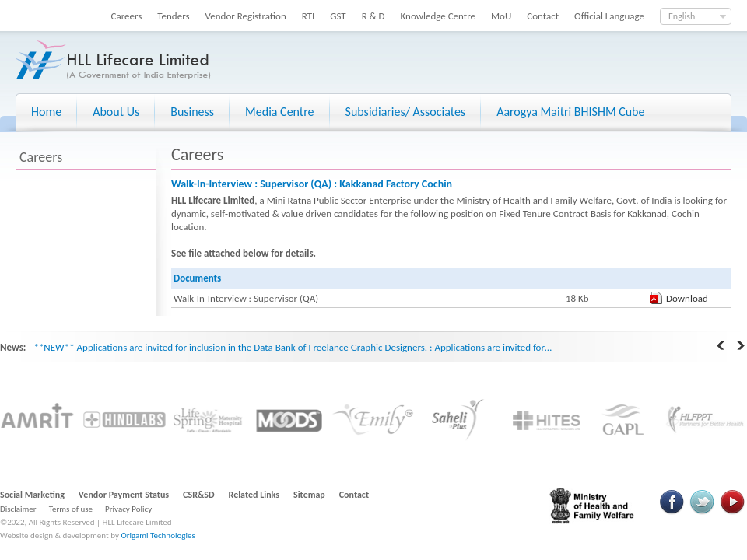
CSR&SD (198, 495)
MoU (501, 16)
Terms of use (71, 509)
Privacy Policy (128, 509)
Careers (127, 16)
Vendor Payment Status (124, 495)
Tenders (173, 16)
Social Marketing (32, 495)
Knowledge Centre (438, 16)
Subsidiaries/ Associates (406, 112)
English (682, 16)
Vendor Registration (246, 16)
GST (338, 16)
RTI (309, 16)
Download (687, 298)
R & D (373, 16)
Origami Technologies (158, 535)
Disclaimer (18, 509)
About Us (116, 112)
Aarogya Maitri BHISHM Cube (570, 112)
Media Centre (279, 112)
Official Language (609, 16)
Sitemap (309, 495)
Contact (543, 16)
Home (46, 112)
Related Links (254, 495)
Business (192, 112)
